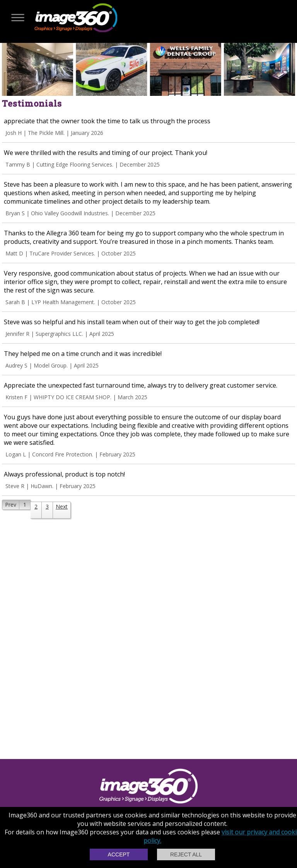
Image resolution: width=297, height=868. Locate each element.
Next (62, 506)
